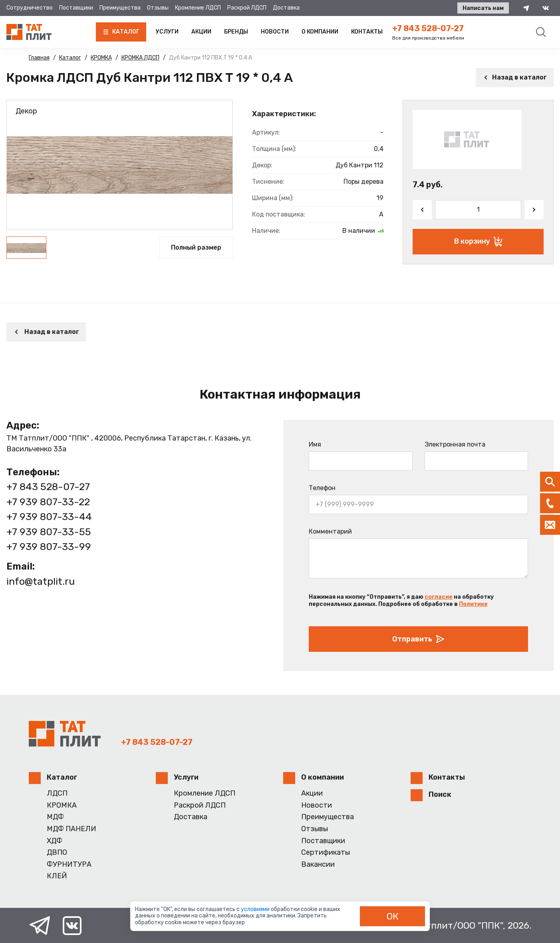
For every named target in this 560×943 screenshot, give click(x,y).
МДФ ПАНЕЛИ (71, 829)
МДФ (55, 817)
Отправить (419, 639)
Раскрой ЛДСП (247, 8)
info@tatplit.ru (41, 581)
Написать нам (483, 8)
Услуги (167, 32)
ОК (393, 916)
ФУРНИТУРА (69, 865)
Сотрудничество (30, 8)
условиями (256, 909)
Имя (315, 444)
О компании (320, 32)
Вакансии (318, 865)
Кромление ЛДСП (198, 8)
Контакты (367, 32)
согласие (439, 597)
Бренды (236, 32)
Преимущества (120, 8)
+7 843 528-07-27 (428, 28)
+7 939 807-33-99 (49, 547)
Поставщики (76, 8)
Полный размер (196, 247)
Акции (201, 32)
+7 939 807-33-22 (48, 502)
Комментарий (330, 531)
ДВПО (57, 853)
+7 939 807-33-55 (49, 532)
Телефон (322, 488)
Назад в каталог (515, 77)
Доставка (286, 8)
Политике (473, 604)
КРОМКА (62, 805)
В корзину (478, 242)
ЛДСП (57, 793)
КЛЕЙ (57, 876)
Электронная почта (455, 444)
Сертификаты (326, 853)
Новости (275, 32)
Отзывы (158, 8)
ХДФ (55, 841)
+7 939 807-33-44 (49, 517)
